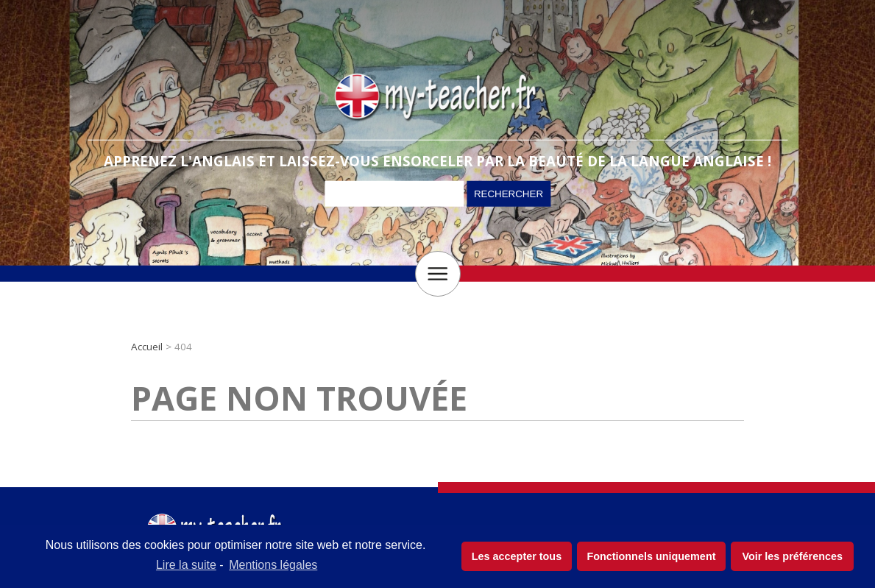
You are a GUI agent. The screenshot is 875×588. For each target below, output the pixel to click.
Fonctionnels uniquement (651, 556)
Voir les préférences (792, 556)
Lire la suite (186, 565)
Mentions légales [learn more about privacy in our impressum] (273, 565)
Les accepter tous (517, 556)
